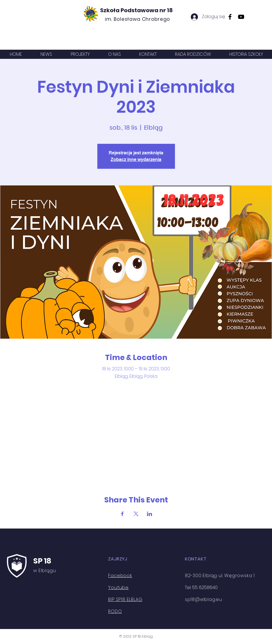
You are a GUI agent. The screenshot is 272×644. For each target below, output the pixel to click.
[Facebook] (230, 17)
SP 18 (42, 561)
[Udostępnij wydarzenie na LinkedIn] (150, 514)
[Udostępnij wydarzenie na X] (136, 514)
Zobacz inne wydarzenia (136, 159)
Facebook (120, 576)
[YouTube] (241, 17)
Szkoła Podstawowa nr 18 (136, 10)
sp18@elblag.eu (204, 599)
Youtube (118, 588)
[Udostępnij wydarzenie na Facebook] (122, 514)
